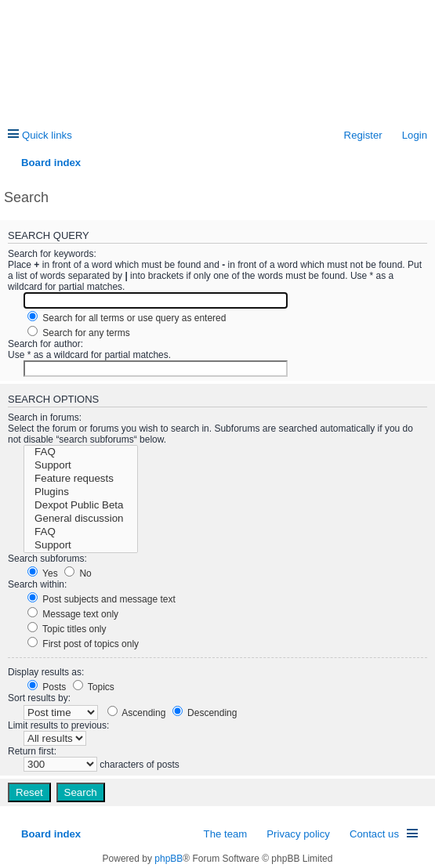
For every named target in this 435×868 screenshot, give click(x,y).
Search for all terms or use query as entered (127, 318)
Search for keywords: (52, 254)
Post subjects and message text (101, 599)
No (78, 573)
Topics (94, 687)
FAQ (81, 452)
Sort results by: (39, 698)
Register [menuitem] (363, 135)
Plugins (81, 492)
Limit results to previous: (58, 725)
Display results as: (46, 672)
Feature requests (81, 479)
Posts (47, 687)
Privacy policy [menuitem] (298, 834)
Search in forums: (45, 418)
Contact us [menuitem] (374, 834)
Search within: (37, 584)
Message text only (73, 614)
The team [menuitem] (226, 834)
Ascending (137, 713)
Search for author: (45, 344)
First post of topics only (83, 644)
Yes (43, 573)
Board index (51, 834)
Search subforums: (47, 559)
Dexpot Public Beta (81, 506)
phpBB (169, 859)
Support (81, 466)
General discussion (81, 519)
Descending (205, 713)
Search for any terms (79, 333)
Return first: (32, 751)
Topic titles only (67, 629)
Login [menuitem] (415, 135)
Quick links (47, 135)
